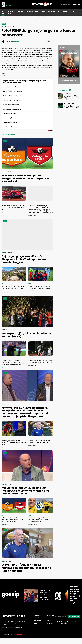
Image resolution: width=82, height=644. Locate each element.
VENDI (3, 75)
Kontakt (57, 622)
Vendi (37, 11)
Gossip (65, 11)
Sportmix (72, 11)
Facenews (30, 11)
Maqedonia (52, 11)
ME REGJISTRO (74, 617)
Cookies (78, 622)
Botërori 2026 (11, 12)
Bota (59, 11)
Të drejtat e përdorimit (65, 623)
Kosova (43, 11)
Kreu (3, 13)
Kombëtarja (21, 11)
